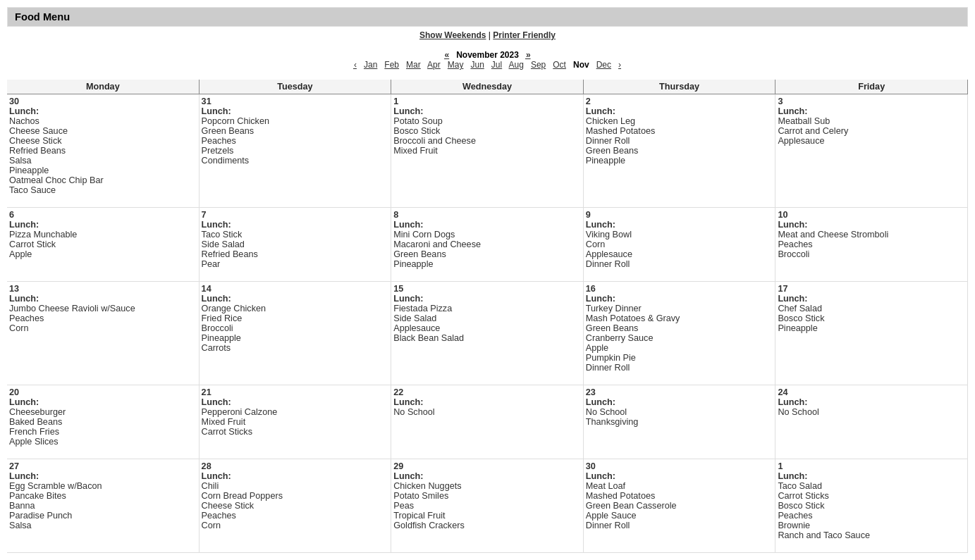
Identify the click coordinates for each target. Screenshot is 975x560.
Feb (392, 65)
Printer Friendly (524, 35)
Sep (538, 65)
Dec (604, 65)
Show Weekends (453, 35)
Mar (413, 65)
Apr (434, 65)
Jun (477, 65)
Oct (559, 65)
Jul (497, 65)
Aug (516, 65)
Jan (370, 65)
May (456, 65)
